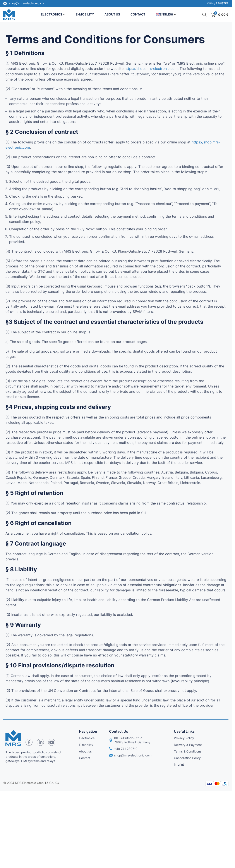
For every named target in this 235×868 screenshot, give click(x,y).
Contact (85, 758)
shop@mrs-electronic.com (25, 3)
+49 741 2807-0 (123, 749)
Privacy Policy (184, 738)
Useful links (184, 732)
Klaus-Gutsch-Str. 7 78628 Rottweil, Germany (130, 740)
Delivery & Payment (188, 745)
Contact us (119, 732)
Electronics (87, 738)
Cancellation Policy (187, 758)
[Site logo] (9, 14)
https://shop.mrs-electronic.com (151, 69)
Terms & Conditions (188, 752)
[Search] (204, 15)
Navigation (88, 732)
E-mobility (86, 745)
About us (85, 752)
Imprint (179, 765)
